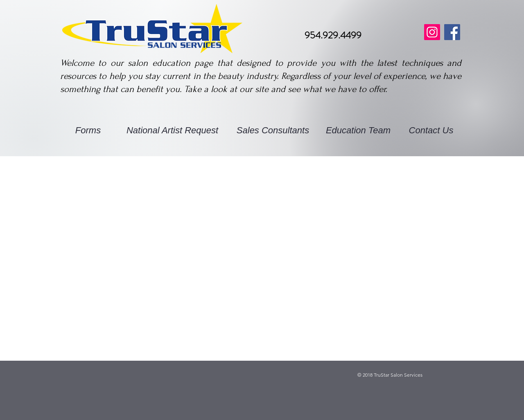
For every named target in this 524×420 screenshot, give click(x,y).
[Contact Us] (431, 131)
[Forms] (88, 131)
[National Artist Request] (172, 131)
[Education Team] (358, 131)
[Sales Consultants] (273, 131)
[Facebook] (452, 32)
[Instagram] (432, 32)
